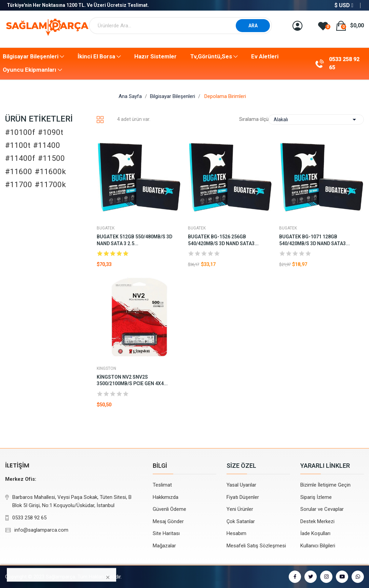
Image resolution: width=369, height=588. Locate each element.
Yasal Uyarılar (241, 485)
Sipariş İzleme (316, 497)
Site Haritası (166, 533)
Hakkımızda (166, 497)
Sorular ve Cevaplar (322, 509)
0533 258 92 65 (344, 63)
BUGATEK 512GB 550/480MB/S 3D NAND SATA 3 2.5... (134, 240)
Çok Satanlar (241, 521)
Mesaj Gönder (168, 521)
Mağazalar (164, 546)
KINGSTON (106, 368)
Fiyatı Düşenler (243, 497)
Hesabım (236, 533)
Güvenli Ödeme (169, 509)
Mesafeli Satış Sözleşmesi (256, 546)
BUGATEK (106, 228)
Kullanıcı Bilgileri (318, 546)
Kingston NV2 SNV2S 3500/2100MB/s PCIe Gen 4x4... (132, 380)
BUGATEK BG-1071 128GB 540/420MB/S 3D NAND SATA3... (315, 240)
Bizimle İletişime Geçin (325, 485)
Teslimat (162, 485)
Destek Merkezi (317, 521)
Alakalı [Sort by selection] (316, 120)
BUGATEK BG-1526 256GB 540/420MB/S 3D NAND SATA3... (223, 240)
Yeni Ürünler (240, 509)
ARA (253, 26)
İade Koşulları (315, 533)
